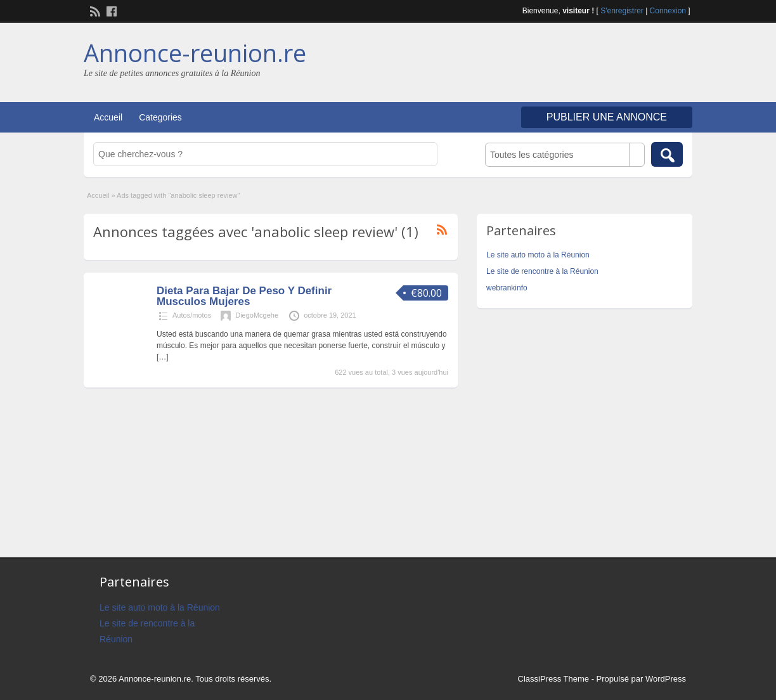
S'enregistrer (622, 11)
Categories (160, 117)
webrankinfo (507, 288)
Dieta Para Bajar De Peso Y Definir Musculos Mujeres (244, 296)
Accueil (108, 117)
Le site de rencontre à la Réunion (542, 271)
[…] (163, 357)
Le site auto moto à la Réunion (538, 255)
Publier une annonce (607, 117)
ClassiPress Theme (553, 679)
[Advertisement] (544, 64)
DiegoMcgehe (257, 315)
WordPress (666, 679)
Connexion (668, 11)
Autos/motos (192, 315)
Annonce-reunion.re (195, 53)
